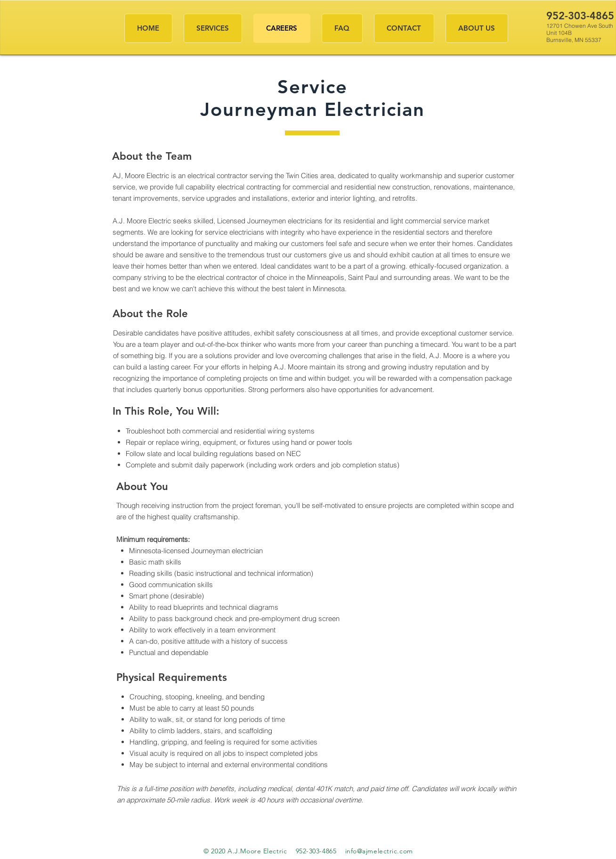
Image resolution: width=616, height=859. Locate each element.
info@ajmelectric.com (379, 851)
